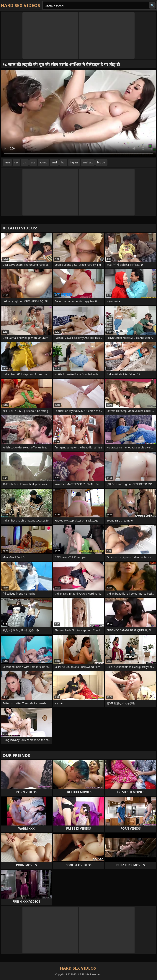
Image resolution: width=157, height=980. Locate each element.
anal (54, 162)
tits (25, 162)
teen (7, 162)
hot (63, 162)
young (43, 162)
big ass (74, 162)
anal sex (88, 162)
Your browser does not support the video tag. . (78, 114)
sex (17, 162)
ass (33, 162)
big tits (101, 162)
